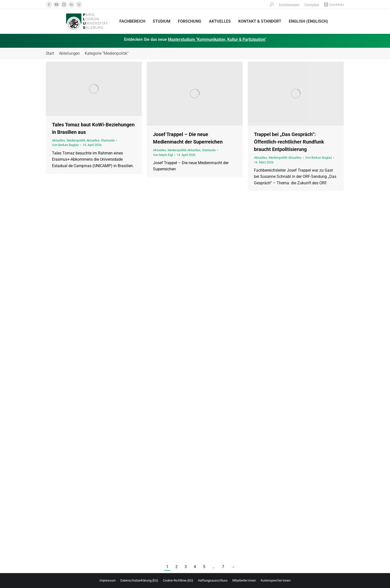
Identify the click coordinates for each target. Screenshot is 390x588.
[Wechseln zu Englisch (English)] (308, 21)
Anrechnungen (289, 5)
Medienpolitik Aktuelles (83, 140)
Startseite (108, 140)
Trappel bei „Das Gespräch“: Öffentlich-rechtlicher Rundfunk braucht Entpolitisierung (289, 142)
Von (65, 145)
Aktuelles (59, 140)
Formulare (312, 5)
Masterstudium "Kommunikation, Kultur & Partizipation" (217, 39)
